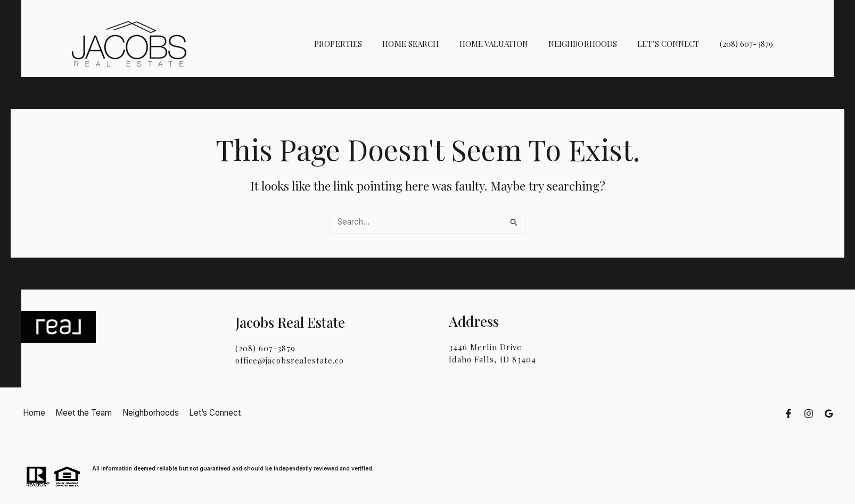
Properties (363, 44)
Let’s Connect (675, 44)
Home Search (431, 44)
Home (32, 413)
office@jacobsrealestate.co (290, 360)
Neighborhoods (594, 44)
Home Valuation (509, 44)
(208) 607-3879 (749, 44)
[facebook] (788, 414)
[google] (829, 414)
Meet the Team (80, 413)
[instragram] (809, 414)
